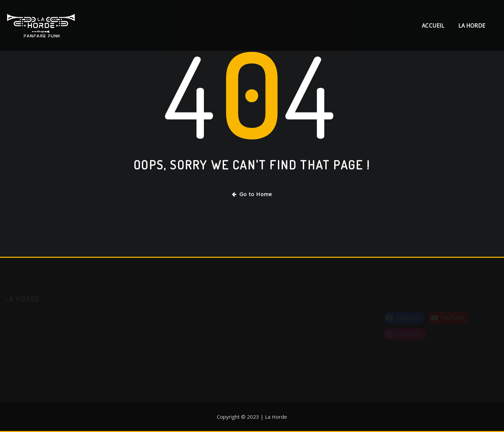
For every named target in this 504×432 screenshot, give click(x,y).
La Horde (472, 26)
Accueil (433, 26)
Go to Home (252, 194)
